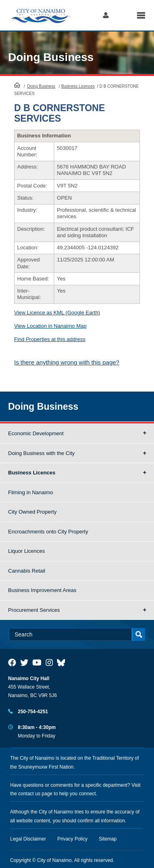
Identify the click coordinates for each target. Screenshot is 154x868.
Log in (106, 15)
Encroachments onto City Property (48, 532)
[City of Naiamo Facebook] (12, 663)
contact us (29, 794)
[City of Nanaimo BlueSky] (63, 663)
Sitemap (108, 839)
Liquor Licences (26, 551)
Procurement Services (34, 610)
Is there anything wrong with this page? (67, 362)
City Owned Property (32, 512)
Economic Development (36, 433)
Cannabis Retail (27, 571)
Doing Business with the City (41, 453)
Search (123, 15)
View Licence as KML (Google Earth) (57, 313)
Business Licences (78, 86)
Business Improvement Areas (42, 590)
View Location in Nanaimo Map (50, 326)
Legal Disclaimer (28, 839)
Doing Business (51, 57)
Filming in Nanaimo (31, 492)
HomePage (17, 85)
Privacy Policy (73, 839)
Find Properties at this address (50, 339)
